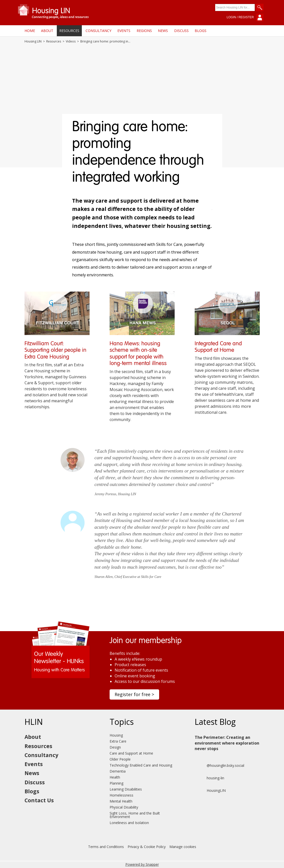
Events (124, 31)
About (47, 31)
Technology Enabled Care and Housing (141, 765)
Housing (116, 735)
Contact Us (39, 800)
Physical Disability (124, 807)
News (163, 31)
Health (115, 777)
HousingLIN (210, 791)
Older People (120, 759)
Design (115, 747)
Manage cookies (183, 847)
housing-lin (209, 778)
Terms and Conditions (106, 847)
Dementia (118, 771)
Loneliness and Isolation (129, 823)
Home (30, 31)
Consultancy (98, 31)
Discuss (181, 31)
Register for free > (134, 694)
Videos (71, 41)
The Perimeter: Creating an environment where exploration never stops (227, 743)
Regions (144, 31)
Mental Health (121, 801)
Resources (69, 31)
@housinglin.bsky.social (219, 766)
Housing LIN (33, 41)
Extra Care (118, 741)
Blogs (201, 31)
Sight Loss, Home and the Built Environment (135, 815)
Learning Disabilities (126, 789)
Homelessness (121, 795)
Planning (116, 783)
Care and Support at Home (131, 753)
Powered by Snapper (142, 864)
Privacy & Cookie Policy (147, 847)
